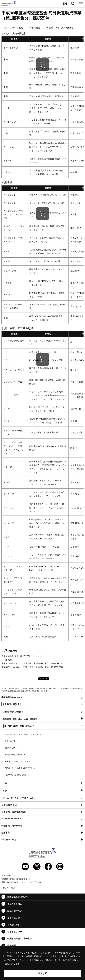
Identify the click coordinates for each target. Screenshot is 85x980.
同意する (43, 973)
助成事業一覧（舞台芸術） (72, 688)
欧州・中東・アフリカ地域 (61, 28)
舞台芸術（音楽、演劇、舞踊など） (48, 688)
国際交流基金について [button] (18, 897)
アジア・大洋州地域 (13, 28)
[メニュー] (81, 4)
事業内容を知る (14, 688)
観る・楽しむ (14, 918)
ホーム (4, 688)
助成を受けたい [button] (15, 911)
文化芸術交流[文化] (28, 688)
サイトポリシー (15, 932)
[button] (42, 705)
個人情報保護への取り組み (20, 939)
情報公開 (11, 945)
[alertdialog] (42, 963)
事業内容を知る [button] (15, 904)
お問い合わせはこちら (10, 888)
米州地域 (36, 28)
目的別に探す (14, 925)
